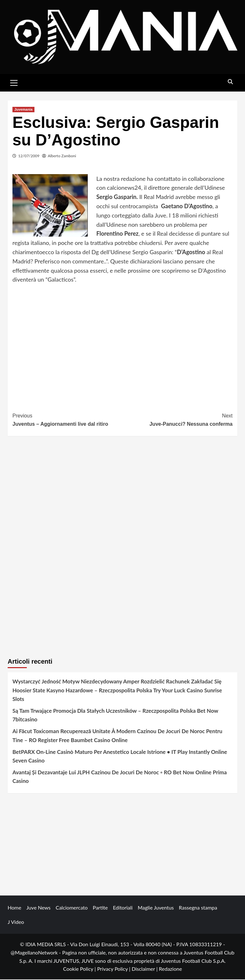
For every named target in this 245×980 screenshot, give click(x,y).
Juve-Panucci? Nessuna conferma (178, 420)
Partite (100, 908)
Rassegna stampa (198, 908)
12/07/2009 (29, 156)
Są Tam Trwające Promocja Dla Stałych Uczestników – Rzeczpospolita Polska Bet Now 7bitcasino (115, 716)
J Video (16, 923)
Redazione (170, 970)
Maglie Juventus (156, 908)
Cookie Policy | (80, 970)
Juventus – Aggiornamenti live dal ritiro (67, 420)
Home (15, 908)
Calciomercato (71, 908)
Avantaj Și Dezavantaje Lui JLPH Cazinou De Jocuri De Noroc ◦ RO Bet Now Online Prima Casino (120, 777)
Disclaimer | (145, 970)
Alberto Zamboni (62, 156)
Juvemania (23, 110)
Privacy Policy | (114, 970)
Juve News (39, 908)
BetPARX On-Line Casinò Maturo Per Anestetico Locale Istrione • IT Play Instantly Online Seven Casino (120, 757)
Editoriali (123, 908)
